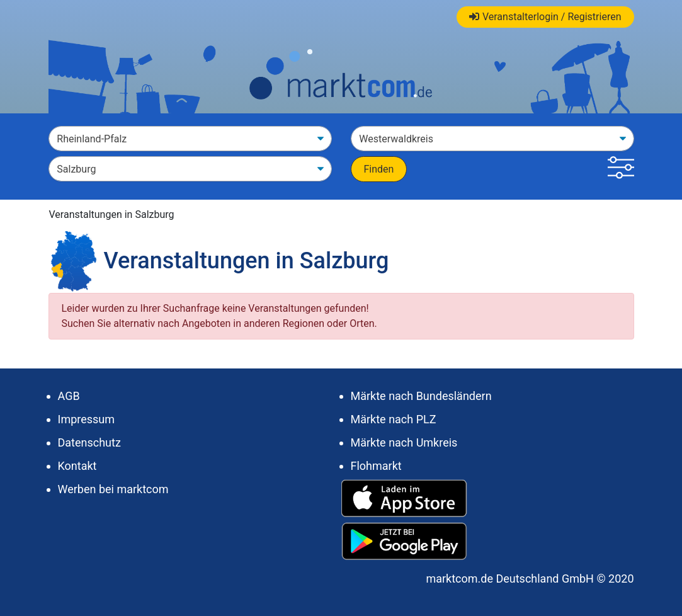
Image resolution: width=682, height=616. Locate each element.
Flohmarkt (376, 466)
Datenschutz (89, 442)
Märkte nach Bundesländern (421, 396)
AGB (69, 396)
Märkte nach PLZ (394, 419)
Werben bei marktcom (113, 489)
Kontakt (77, 466)
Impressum (87, 419)
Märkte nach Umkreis (404, 442)
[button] (621, 169)
